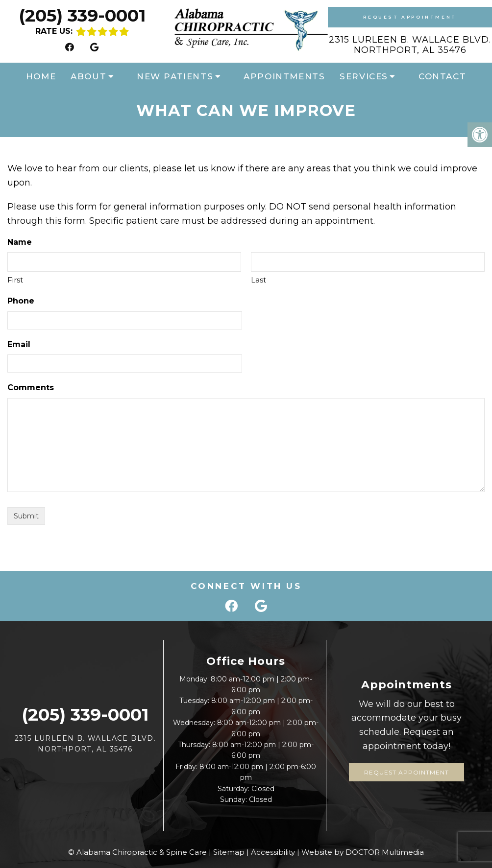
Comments (31, 387)
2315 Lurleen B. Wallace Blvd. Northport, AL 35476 (410, 45)
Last (258, 280)
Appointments (284, 76)
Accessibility (273, 852)
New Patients (175, 76)
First (15, 280)
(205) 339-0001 (82, 15)
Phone (21, 301)
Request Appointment (410, 17)
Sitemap (229, 852)
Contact (442, 76)
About (88, 76)
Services (364, 76)
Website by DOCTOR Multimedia (363, 852)
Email (19, 344)
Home (41, 76)
